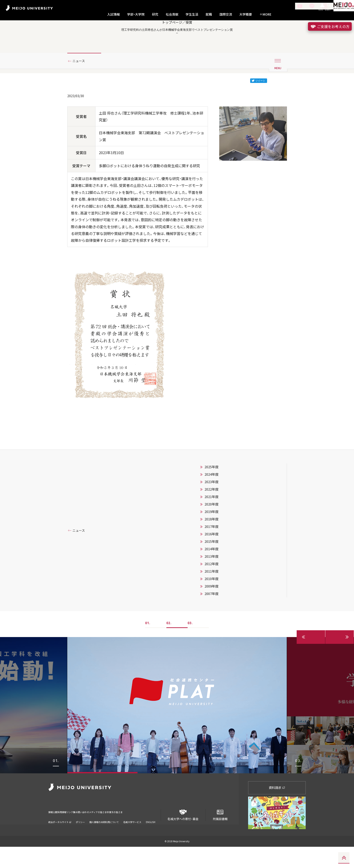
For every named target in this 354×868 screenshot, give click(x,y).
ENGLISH (151, 837)
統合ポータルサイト (60, 837)
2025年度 (212, 488)
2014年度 (212, 570)
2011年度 (212, 593)
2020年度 (212, 526)
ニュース (80, 80)
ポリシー (80, 837)
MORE (265, 14)
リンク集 (85, 830)
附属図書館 (220, 834)
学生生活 (192, 14)
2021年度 (212, 518)
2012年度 (212, 585)
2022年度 (212, 511)
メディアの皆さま (127, 830)
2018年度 (212, 541)
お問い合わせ (103, 830)
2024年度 (212, 496)
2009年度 (212, 608)
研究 (155, 14)
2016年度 (212, 555)
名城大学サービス (132, 837)
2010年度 (212, 600)
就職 (209, 14)
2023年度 (212, 503)
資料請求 (277, 809)
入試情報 (114, 14)
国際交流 (226, 14)
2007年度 (212, 615)
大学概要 (246, 14)
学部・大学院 (136, 14)
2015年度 (212, 563)
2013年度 (212, 578)
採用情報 (70, 830)
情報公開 (54, 830)
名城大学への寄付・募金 (183, 834)
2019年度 (212, 533)
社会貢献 (172, 14)
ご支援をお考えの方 (330, 26)
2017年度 (212, 548)
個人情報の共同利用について (104, 837)
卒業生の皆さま (153, 830)
